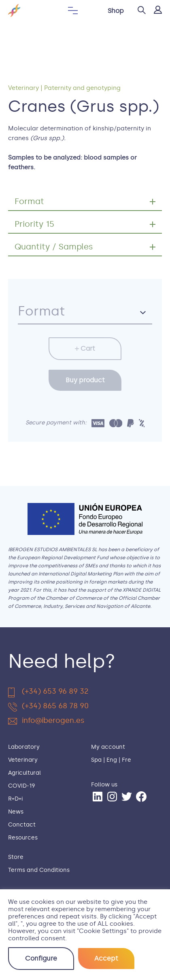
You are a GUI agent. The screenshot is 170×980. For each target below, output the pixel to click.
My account (108, 747)
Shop (116, 11)
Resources (23, 838)
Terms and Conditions (39, 870)
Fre (126, 760)
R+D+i (15, 799)
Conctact (22, 825)
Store (16, 857)
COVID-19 (22, 786)
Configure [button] (41, 958)
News (16, 812)
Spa (96, 760)
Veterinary (23, 88)
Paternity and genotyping (82, 88)
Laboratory (24, 747)
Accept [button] (106, 958)
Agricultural (24, 773)
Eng (112, 760)
